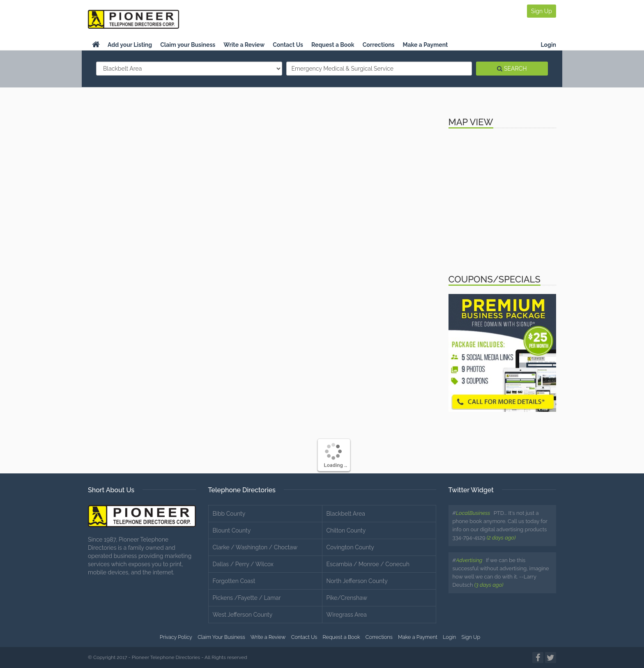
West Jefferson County (243, 615)
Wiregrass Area (347, 615)
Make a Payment (425, 45)
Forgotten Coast (234, 581)
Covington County (350, 547)
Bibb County (229, 514)
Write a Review (244, 45)
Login (548, 45)
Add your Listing (130, 45)
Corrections (379, 45)
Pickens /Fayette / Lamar (247, 598)
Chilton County (346, 530)
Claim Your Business (221, 637)
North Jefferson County (357, 581)
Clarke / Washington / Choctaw (255, 547)
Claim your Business (188, 45)
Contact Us (288, 45)
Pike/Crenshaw (347, 598)
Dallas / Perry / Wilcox (243, 564)
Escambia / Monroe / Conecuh (368, 564)
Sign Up (542, 11)
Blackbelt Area (346, 514)
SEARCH (512, 69)
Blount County (232, 530)
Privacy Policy (176, 637)
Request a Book (333, 45)
